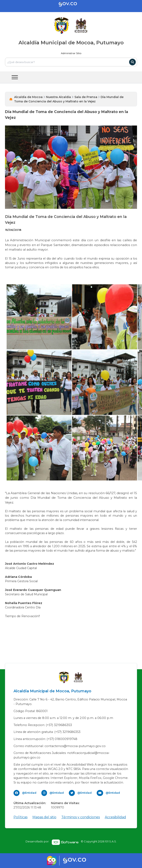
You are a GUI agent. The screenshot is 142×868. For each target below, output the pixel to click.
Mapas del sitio (44, 817)
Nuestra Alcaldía (58, 97)
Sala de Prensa (86, 97)
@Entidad (29, 793)
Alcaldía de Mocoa (28, 97)
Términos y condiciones (81, 817)
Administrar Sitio (71, 53)
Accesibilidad (115, 817)
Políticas (20, 817)
